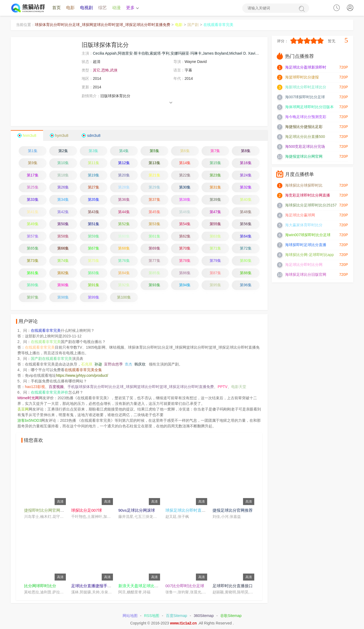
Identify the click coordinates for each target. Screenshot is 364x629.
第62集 (185, 236)
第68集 (124, 248)
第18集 (63, 175)
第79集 (215, 261)
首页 (56, 8)
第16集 (246, 163)
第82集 (63, 273)
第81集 (33, 273)
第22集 (185, 175)
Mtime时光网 (28, 398)
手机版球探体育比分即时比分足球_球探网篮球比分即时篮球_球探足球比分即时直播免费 (141, 387)
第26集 (63, 187)
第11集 (94, 163)
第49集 (33, 224)
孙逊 (98, 364)
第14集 (185, 163)
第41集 (33, 212)
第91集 (94, 285)
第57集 (33, 236)
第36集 (124, 200)
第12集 (124, 163)
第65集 (33, 248)
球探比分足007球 (87, 510)
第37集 (154, 200)
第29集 (154, 187)
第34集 (63, 200)
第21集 (154, 175)
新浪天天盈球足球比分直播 (142, 586)
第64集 (246, 236)
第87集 (215, 273)
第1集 (33, 151)
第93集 (154, 285)
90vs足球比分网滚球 (137, 510)
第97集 (33, 297)
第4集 (124, 151)
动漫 (116, 8)
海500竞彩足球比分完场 (305, 147)
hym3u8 (62, 135)
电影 (70, 8)
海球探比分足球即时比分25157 (311, 205)
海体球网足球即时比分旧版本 (309, 107)
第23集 (215, 175)
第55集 (215, 224)
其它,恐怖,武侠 (105, 70)
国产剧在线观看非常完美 (51, 359)
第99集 (94, 297)
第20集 (124, 175)
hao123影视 (35, 387)
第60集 (124, 236)
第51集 (94, 224)
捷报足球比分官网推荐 (233, 510)
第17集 (33, 175)
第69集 (154, 248)
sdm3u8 (94, 135)
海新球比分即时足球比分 (306, 87)
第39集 (215, 200)
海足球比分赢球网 (300, 215)
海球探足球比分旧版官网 (306, 275)
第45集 (154, 212)
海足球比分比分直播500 (305, 137)
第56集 (246, 224)
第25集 (33, 187)
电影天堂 (239, 387)
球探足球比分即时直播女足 (189, 510)
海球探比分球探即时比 (304, 186)
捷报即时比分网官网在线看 (48, 510)
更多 (132, 8)
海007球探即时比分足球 (305, 97)
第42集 (63, 212)
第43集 (94, 212)
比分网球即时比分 (40, 586)
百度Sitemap (177, 616)
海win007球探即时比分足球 (308, 235)
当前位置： (25, 25)
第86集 (185, 273)
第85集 (154, 273)
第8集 (246, 151)
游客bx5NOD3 (29, 421)
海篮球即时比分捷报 (302, 77)
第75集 (94, 261)
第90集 (63, 285)
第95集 (215, 285)
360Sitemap (204, 616)
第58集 (63, 236)
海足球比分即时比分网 (304, 265)
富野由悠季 (113, 364)
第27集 (94, 187)
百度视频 (56, 387)
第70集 (185, 248)
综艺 (103, 8)
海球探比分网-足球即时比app (309, 255)
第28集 (124, 187)
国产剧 (193, 25)
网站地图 (130, 616)
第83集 (94, 273)
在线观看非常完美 (218, 25)
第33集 (33, 200)
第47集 (215, 212)
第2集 (63, 151)
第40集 (246, 200)
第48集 (246, 212)
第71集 (215, 248)
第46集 (185, 212)
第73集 (33, 261)
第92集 (124, 285)
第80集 (246, 261)
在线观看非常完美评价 (50, 393)
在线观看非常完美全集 (83, 370)
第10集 (63, 163)
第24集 (246, 175)
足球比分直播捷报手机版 (93, 586)
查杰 (128, 364)
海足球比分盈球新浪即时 (306, 67)
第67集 (94, 248)
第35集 (94, 200)
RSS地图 (152, 616)
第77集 (154, 261)
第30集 (185, 187)
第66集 (63, 248)
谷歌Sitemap (231, 616)
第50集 (63, 224)
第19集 (94, 175)
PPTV (223, 387)
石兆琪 (87, 364)
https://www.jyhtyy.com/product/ (82, 376)
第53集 (154, 224)
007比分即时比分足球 (185, 586)
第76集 (124, 261)
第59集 (94, 236)
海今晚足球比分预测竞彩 (306, 117)
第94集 (185, 285)
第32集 (246, 187)
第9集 (33, 163)
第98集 (63, 297)
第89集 (33, 285)
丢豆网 (23, 409)
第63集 (215, 236)
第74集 (63, 261)
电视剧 (86, 8)
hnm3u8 (30, 135)
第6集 (185, 151)
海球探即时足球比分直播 (306, 245)
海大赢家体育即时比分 (304, 225)
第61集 (154, 236)
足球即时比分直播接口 (233, 586)
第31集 (215, 187)
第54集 (185, 224)
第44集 (124, 212)
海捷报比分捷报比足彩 (304, 127)
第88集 (246, 273)
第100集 (124, 297)
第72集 (246, 248)
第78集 (185, 261)
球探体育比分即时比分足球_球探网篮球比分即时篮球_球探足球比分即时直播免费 (103, 25)
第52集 (124, 224)
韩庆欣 (140, 364)
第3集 (93, 151)
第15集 (215, 163)
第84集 (124, 273)
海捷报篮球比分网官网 (304, 157)
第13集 (154, 163)
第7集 (215, 151)
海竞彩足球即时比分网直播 (308, 195)
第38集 (185, 200)
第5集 (154, 151)
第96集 (246, 285)
